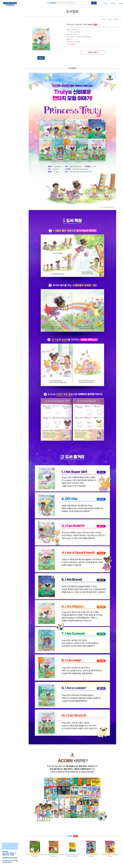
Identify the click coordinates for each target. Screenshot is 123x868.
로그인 (106, 3)
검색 (94, 3)
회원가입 (113, 3)
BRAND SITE (6, 844)
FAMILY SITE (6, 848)
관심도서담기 (93, 52)
